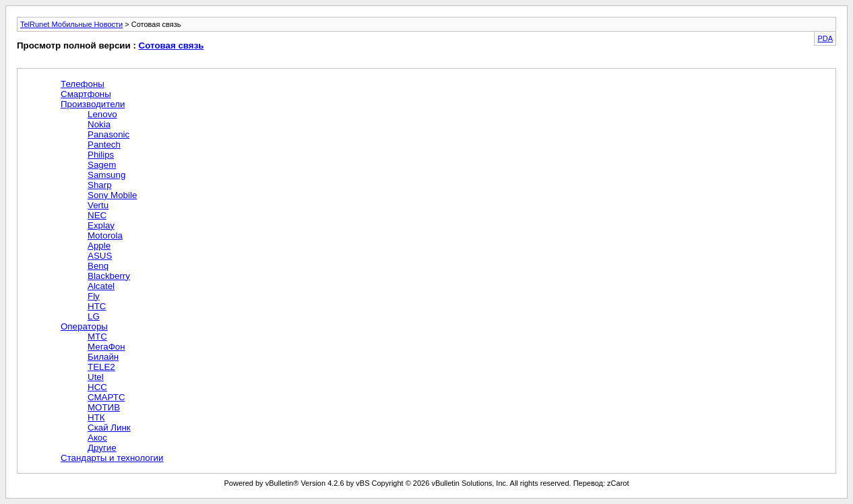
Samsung (106, 175)
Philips (101, 155)
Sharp (100, 185)
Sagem (102, 165)
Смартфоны (86, 94)
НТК (96, 417)
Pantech (104, 145)
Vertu (98, 205)
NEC (97, 215)
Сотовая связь (171, 45)
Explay (101, 225)
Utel (96, 377)
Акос (97, 438)
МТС (97, 337)
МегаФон (106, 347)
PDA (825, 38)
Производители (93, 104)
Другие (102, 448)
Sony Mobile (112, 195)
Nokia (99, 124)
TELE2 (101, 367)
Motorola (105, 235)
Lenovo (102, 114)
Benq (98, 266)
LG (94, 316)
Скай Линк (109, 428)
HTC (97, 306)
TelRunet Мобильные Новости (71, 24)
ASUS (100, 256)
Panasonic (108, 134)
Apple (99, 246)
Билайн (103, 357)
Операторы (84, 326)
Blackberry (109, 276)
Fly (94, 296)
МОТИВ (104, 407)
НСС (97, 387)
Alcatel (101, 286)
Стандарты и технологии (112, 458)
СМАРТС (106, 397)
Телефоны (83, 84)
